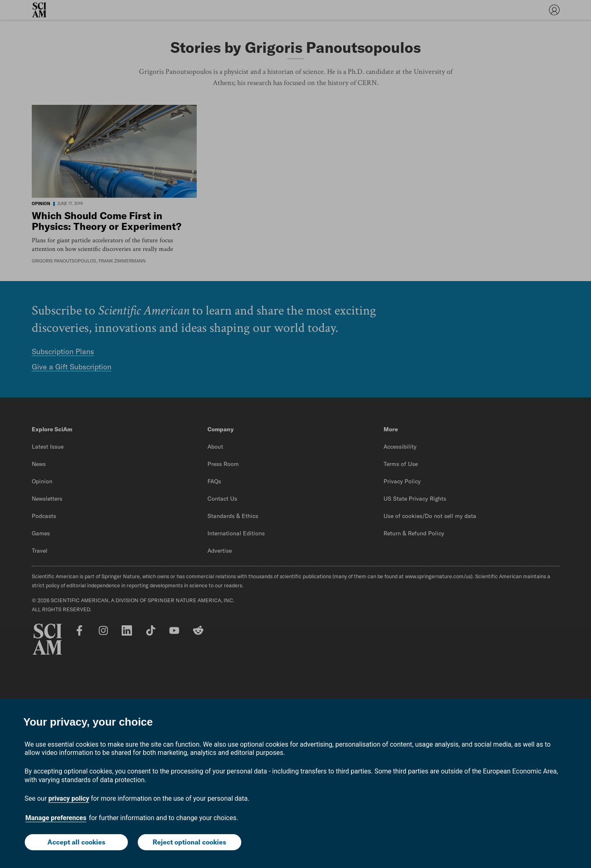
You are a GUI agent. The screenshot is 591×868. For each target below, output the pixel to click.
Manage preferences (56, 818)
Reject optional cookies (189, 842)
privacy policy (69, 798)
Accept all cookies (76, 842)
